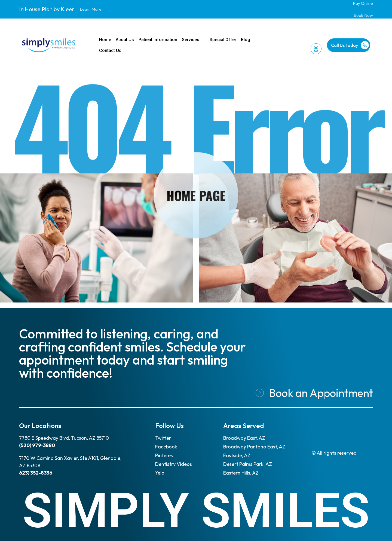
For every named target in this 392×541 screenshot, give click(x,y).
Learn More (91, 9)
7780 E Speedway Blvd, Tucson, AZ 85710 (64, 438)
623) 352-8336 (36, 473)
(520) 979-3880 (37, 445)
